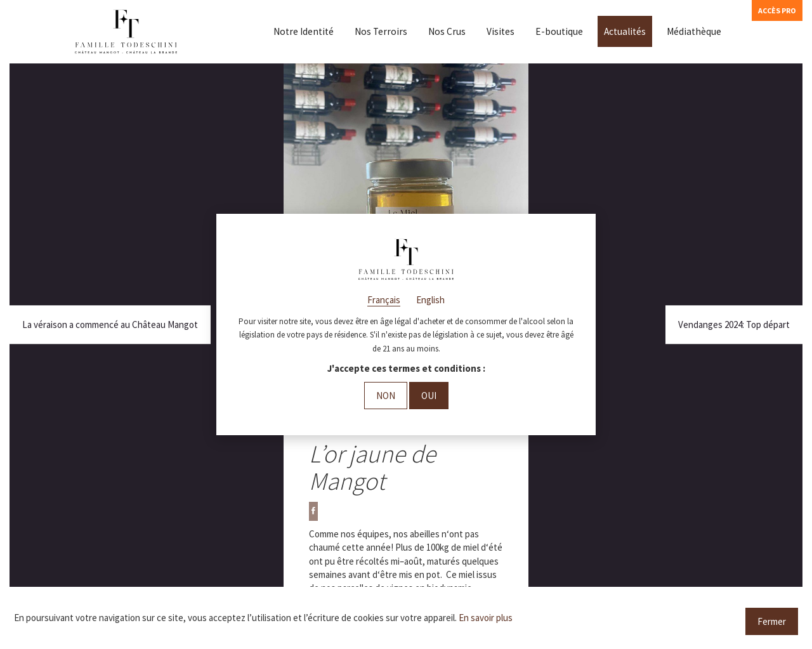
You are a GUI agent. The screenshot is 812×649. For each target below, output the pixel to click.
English (430, 300)
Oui (429, 396)
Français (384, 300)
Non (386, 396)
